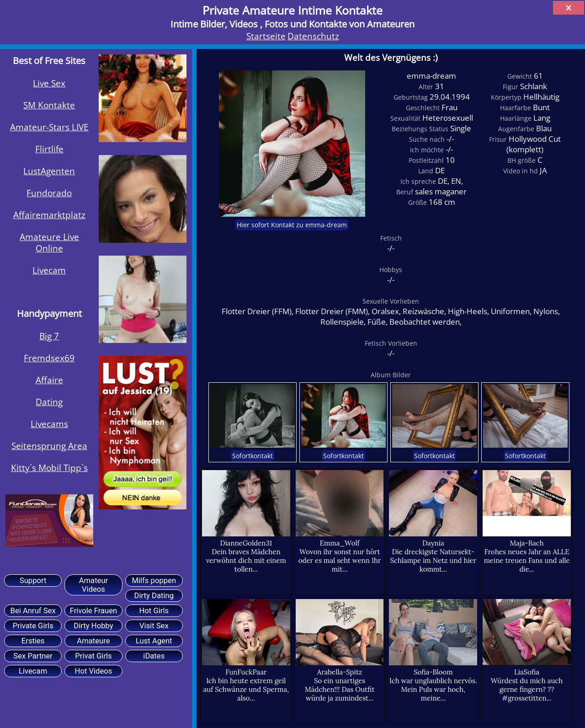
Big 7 (49, 336)
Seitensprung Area (49, 446)
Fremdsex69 (49, 358)
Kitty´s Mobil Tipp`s (49, 468)
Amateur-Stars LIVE (49, 127)
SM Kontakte (49, 105)
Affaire (49, 380)
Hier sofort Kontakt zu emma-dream (292, 225)
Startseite (266, 36)
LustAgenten (49, 171)
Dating (49, 402)
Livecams (49, 424)
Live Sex (49, 83)
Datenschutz (313, 36)
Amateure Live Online (49, 242)
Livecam (49, 270)
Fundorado (49, 193)
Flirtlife (49, 149)
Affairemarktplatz (49, 215)
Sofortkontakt (253, 456)
